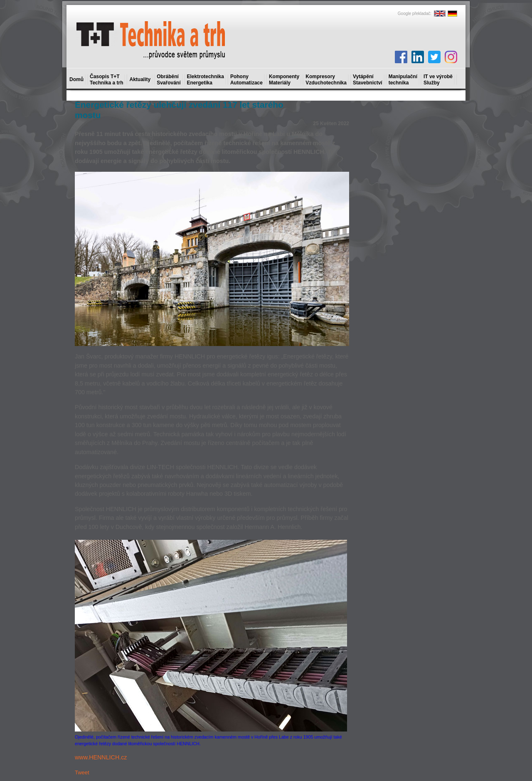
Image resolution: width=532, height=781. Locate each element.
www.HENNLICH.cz (101, 757)
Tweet (82, 772)
